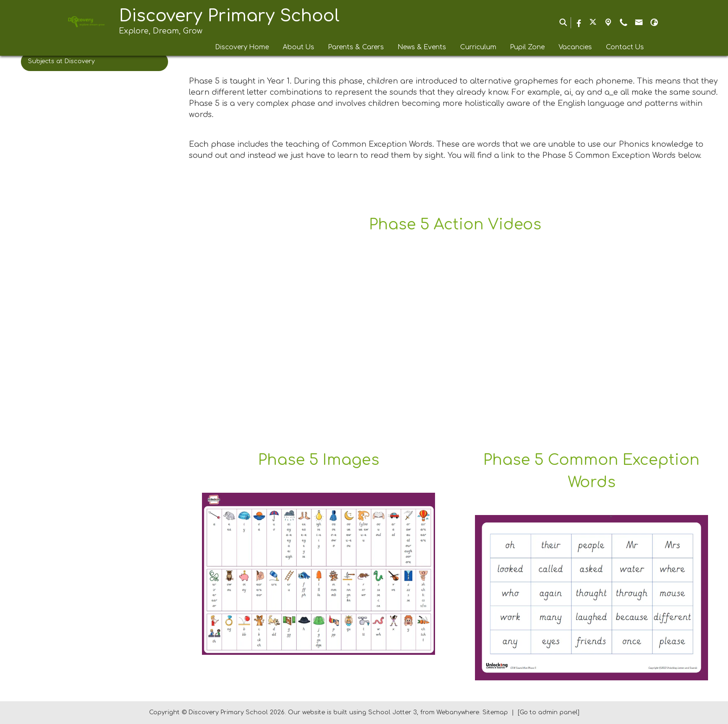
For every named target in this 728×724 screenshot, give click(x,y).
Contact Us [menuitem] (625, 47)
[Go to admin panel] (549, 712)
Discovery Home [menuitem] (242, 47)
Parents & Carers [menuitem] (356, 47)
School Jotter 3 (393, 712)
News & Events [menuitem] (422, 47)
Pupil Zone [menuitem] (527, 47)
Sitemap (495, 712)
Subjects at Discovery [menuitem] (61, 61)
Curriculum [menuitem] (478, 47)
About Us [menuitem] (299, 47)
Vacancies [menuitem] (575, 47)
